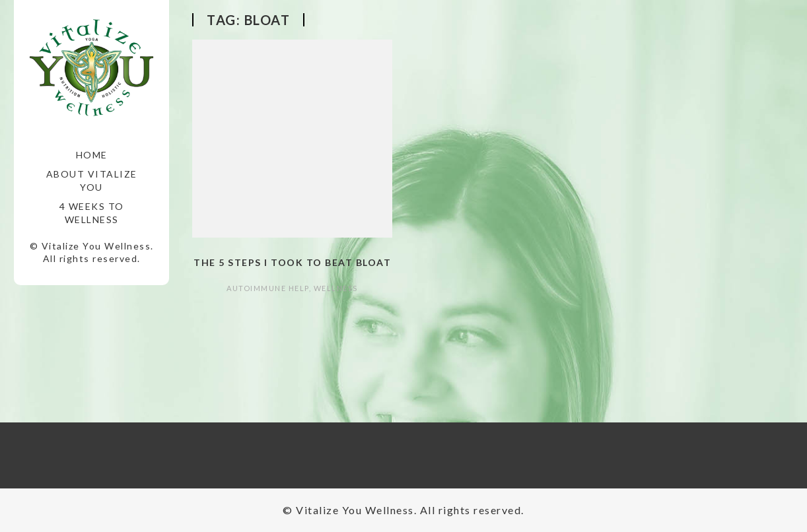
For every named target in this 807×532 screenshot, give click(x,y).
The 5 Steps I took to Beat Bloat (292, 262)
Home (92, 155)
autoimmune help (268, 288)
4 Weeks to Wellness (92, 213)
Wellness (336, 288)
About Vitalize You (92, 181)
